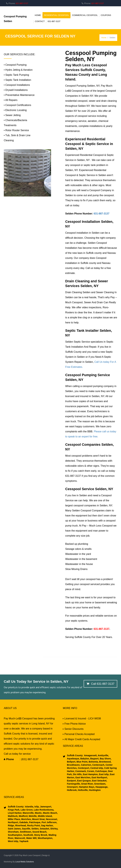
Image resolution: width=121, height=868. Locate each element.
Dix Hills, (77, 774)
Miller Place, (14, 819)
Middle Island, (45, 816)
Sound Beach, (39, 832)
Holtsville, (83, 790)
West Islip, (13, 841)
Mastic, (38, 813)
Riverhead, (21, 825)
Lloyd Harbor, (15, 813)
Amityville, (103, 755)
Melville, (33, 816)
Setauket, (44, 829)
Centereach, (98, 765)
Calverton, (86, 765)
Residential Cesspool (57, 15)
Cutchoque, (101, 771)
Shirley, (54, 829)
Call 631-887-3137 (100, 684)
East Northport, (99, 777)
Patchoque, (35, 822)
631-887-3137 (54, 21)
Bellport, (71, 762)
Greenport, (73, 787)
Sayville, (26, 829)
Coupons (106, 15)
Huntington (94, 790)
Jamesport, (46, 807)
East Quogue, (84, 781)
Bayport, (94, 759)
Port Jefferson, (49, 822)
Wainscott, (20, 838)
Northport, (13, 822)
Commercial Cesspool (85, 15)
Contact (40, 21)
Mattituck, (13, 816)
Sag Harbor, (47, 825)
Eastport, (72, 781)
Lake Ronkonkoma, (44, 810)
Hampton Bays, (87, 787)
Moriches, (26, 819)
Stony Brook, (41, 835)
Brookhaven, (74, 765)
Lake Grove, (27, 810)
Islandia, (29, 807)
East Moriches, (83, 777)
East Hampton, (90, 774)
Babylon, (85, 759)
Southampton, (15, 835)
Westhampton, (45, 838)
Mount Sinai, (38, 819)
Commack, (81, 771)
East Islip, (104, 774)
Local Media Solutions (24, 862)
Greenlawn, (100, 784)
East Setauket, (99, 781)
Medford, (23, 816)
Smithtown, (25, 832)
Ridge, (11, 825)
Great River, (87, 784)
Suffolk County (75, 755)
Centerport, (83, 768)
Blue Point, (82, 762)
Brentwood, (105, 762)
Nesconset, (51, 819)
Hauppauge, (101, 787)
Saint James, (15, 829)
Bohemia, (93, 762)
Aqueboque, (73, 759)
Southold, (28, 835)
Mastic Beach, (50, 813)
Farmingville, (74, 784)
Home (38, 15)
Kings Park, (14, 810)
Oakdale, (23, 822)
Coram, (91, 771)
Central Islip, (97, 768)
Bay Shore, (105, 759)
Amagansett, (91, 755)
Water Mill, (31, 838)
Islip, (37, 807)
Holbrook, (72, 790)
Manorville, (28, 813)
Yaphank (24, 841)
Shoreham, (14, 832)
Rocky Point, (33, 825)
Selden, (35, 829)
